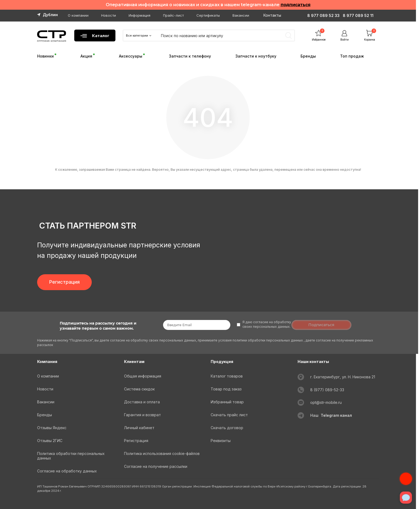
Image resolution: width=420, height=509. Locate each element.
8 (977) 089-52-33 (327, 390)
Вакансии (241, 15)
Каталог (95, 36)
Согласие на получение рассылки (156, 466)
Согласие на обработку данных (67, 471)
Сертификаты (208, 15)
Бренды (308, 56)
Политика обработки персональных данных (71, 456)
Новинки (45, 56)
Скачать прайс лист (229, 415)
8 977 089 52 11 (358, 15)
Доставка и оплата (142, 402)
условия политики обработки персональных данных (261, 340)
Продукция (222, 362)
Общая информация (143, 376)
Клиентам (134, 362)
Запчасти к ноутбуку (256, 56)
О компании (78, 15)
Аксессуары (131, 56)
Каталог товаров (227, 376)
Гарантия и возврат (142, 415)
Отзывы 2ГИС (50, 441)
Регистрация (64, 282)
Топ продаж (352, 56)
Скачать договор (227, 428)
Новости (109, 15)
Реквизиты (221, 441)
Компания (47, 362)
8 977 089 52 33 (323, 15)
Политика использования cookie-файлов (162, 453)
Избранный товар (227, 402)
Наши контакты (313, 362)
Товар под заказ (226, 389)
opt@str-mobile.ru (326, 402)
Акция (86, 56)
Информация (140, 15)
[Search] (225, 35)
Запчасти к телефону (190, 56)
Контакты (272, 15)
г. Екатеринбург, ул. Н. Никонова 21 (343, 377)
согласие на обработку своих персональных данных (153, 340)
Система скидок (139, 389)
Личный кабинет (139, 428)
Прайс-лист (173, 15)
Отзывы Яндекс (52, 428)
